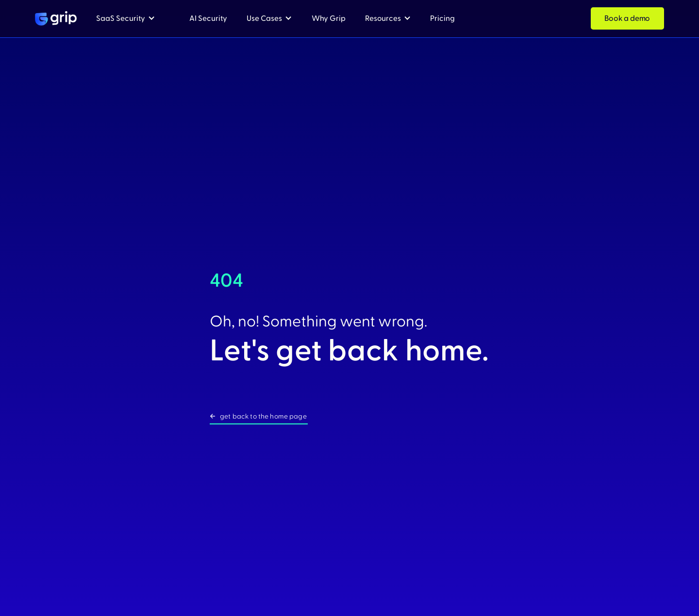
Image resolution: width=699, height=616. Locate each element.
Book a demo (627, 18)
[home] (56, 18)
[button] (126, 19)
